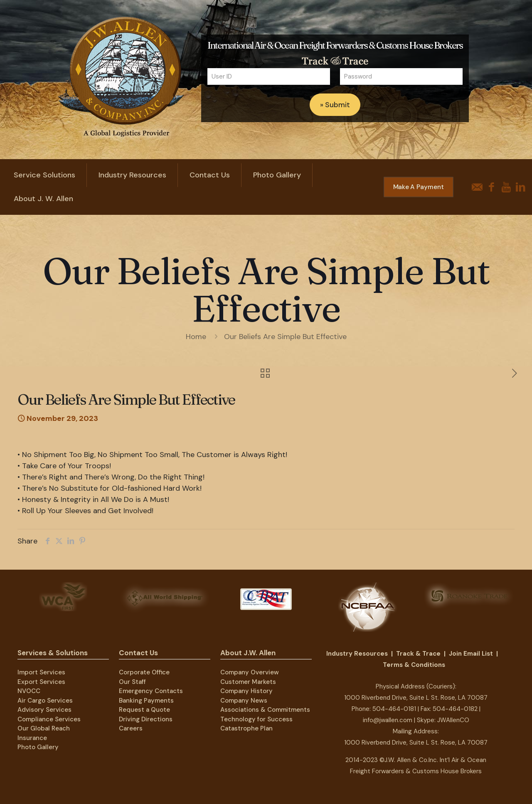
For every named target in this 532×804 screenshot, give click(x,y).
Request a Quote (144, 710)
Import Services (41, 672)
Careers (131, 728)
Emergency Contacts (151, 691)
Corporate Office (144, 672)
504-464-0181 (394, 709)
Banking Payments (146, 701)
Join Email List (471, 654)
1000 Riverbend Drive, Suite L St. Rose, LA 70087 (416, 698)
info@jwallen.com (388, 720)
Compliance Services (49, 719)
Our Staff (132, 682)
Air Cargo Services (45, 701)
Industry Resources (357, 654)
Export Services (41, 682)
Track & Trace (418, 654)
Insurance (32, 738)
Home (196, 337)
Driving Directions (146, 719)
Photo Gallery (38, 747)
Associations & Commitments (265, 710)
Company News (244, 701)
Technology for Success (256, 719)
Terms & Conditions (414, 665)
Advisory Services (44, 710)
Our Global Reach (44, 728)
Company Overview (250, 672)
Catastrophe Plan (246, 728)
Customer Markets (248, 682)
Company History (246, 691)
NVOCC (29, 691)
